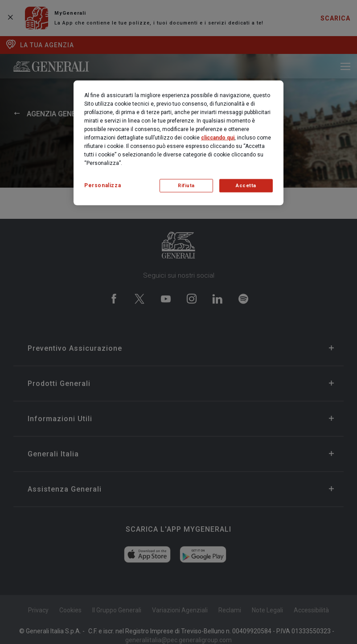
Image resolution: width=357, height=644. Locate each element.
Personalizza (103, 185)
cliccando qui (218, 137)
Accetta (246, 186)
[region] (178, 143)
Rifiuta (186, 186)
